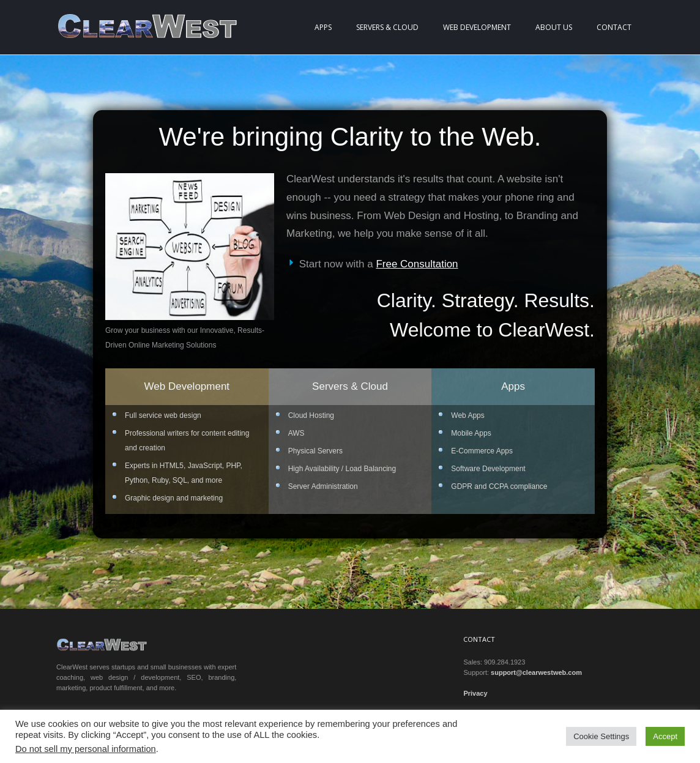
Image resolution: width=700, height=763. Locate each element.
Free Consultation (417, 264)
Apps (323, 27)
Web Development (477, 27)
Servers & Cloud (387, 27)
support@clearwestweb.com (536, 672)
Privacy (475, 693)
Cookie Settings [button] (601, 736)
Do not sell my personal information (86, 749)
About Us (554, 27)
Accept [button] (665, 736)
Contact (614, 27)
